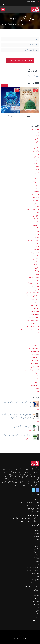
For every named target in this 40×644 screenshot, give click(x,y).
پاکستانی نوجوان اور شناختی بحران (33, 515)
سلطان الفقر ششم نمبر (35, 182)
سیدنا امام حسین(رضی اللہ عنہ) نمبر (32, 296)
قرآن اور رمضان (35, 151)
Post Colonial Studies (32, 321)
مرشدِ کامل (36, 133)
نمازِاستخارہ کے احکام (35, 512)
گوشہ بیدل (36, 154)
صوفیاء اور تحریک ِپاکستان (34, 253)
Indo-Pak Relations (33, 348)
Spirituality (35, 361)
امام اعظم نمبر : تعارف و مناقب (33, 277)
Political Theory (34, 314)
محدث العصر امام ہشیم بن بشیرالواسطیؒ (32, 509)
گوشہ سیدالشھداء (35, 219)
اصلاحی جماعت (35, 201)
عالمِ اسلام (36, 373)
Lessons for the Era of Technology (29, 330)
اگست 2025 (35, 620)
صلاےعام (36, 382)
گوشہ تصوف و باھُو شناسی (34, 385)
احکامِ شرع (36, 237)
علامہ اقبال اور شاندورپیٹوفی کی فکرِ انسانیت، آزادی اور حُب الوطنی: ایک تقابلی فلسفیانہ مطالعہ (23, 518)
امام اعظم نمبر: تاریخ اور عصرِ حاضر (33, 281)
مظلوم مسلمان (35, 197)
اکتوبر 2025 (36, 614)
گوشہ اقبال (36, 207)
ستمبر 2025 (36, 617)
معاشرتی (36, 136)
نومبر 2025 (36, 611)
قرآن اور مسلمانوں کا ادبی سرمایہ (33, 241)
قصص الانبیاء (35, 170)
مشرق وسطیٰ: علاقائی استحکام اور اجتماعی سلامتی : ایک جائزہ (29, 521)
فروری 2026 (35, 602)
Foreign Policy (34, 351)
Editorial (36, 308)
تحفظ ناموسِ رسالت (35, 204)
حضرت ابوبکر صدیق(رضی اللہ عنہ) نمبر (31, 370)
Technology (35, 354)
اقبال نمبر (36, 185)
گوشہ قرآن (36, 271)
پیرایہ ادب (36, 231)
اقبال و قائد (36, 244)
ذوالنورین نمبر (36, 265)
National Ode (34, 364)
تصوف (36, 160)
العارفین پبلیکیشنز (17, 636)
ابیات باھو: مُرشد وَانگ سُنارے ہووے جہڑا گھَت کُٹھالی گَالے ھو (28, 503)
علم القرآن (36, 157)
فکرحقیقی (36, 139)
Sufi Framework (34, 336)
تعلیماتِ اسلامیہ (35, 268)
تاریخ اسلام (36, 391)
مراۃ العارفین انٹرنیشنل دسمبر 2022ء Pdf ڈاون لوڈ (21, 60)
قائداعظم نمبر (36, 179)
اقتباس (36, 167)
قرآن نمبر (36, 376)
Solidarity (35, 345)
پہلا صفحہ (22, 24)
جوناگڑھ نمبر (36, 262)
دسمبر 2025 (36, 608)
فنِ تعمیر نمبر (36, 302)
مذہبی (37, 388)
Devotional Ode (34, 339)
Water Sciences (34, 357)
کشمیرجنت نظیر (35, 148)
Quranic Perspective (33, 333)
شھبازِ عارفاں (36, 164)
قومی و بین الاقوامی (35, 130)
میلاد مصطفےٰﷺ (35, 194)
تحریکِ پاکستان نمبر (35, 216)
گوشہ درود (36, 256)
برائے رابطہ (16, 638)
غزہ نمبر (37, 290)
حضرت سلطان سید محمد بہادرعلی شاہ (32, 210)
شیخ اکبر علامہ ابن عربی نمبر (34, 367)
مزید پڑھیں (36, 409)
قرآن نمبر (36, 176)
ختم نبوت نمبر (36, 259)
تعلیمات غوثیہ (35, 142)
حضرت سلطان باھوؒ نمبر (34, 299)
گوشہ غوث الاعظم (35, 225)
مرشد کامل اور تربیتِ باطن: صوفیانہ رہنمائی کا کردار (30, 506)
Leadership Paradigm (33, 327)
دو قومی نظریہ (36, 247)
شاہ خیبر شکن (36, 173)
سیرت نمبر (36, 188)
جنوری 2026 (35, 605)
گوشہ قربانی (36, 234)
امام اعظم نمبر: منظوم (34, 287)
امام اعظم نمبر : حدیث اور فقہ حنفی (33, 284)
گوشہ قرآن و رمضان (35, 305)
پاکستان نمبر (36, 191)
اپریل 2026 (35, 595)
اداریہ (37, 379)
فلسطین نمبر (36, 228)
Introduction (34, 311)
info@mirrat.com (30, 1)
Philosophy (35, 342)
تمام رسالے (17, 24)
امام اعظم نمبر (36, 274)
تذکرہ (37, 213)
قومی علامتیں (35, 250)
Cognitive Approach (33, 317)
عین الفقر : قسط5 (35, 500)
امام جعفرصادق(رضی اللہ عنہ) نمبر (32, 293)
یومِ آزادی (36, 145)
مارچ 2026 (36, 598)
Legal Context (34, 324)
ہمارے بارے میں (23, 638)
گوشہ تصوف (36, 222)
